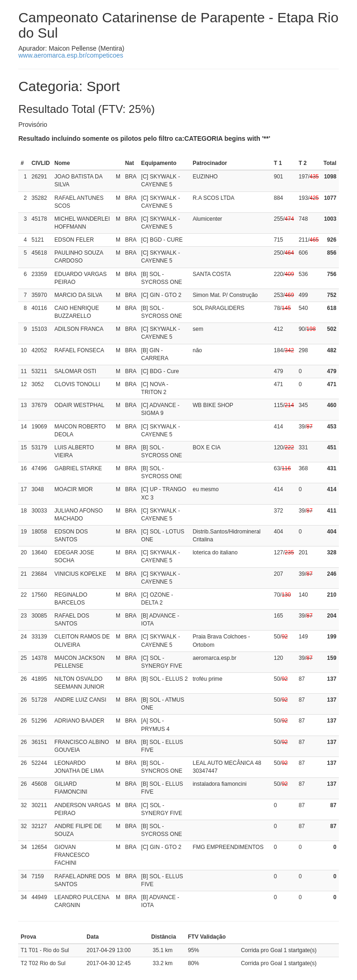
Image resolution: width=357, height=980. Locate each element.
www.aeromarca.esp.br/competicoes (71, 55)
